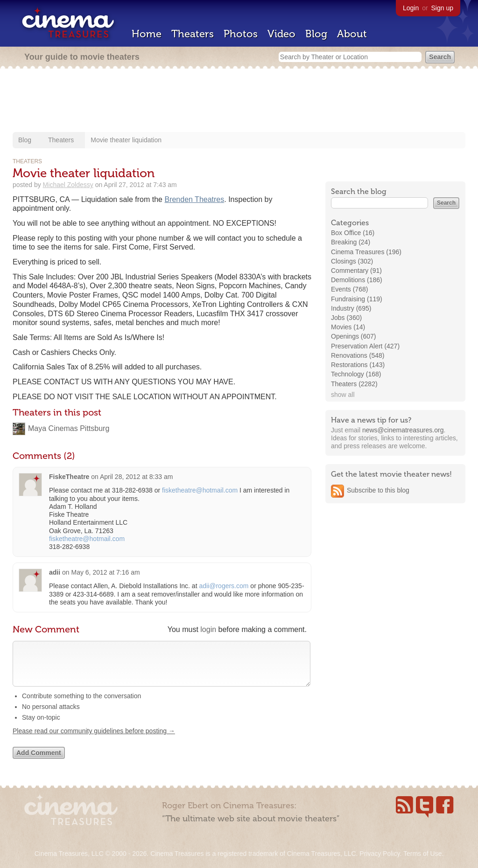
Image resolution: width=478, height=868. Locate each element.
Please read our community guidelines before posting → (94, 740)
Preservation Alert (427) (365, 346)
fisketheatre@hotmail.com (200, 490)
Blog (316, 34)
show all (343, 395)
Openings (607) (354, 336)
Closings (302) (352, 261)
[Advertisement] (239, 101)
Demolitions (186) (357, 280)
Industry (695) (351, 308)
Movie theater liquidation (126, 140)
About (352, 34)
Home (147, 34)
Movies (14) (348, 327)
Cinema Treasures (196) (366, 252)
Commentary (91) (356, 271)
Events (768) (349, 289)
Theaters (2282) (354, 384)
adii (55, 572)
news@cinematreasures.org (403, 430)
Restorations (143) (358, 365)
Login (411, 8)
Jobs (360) (346, 318)
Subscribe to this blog (378, 490)
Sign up (442, 8)
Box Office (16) (353, 233)
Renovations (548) (358, 355)
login (208, 629)
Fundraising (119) (357, 299)
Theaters (193, 34)
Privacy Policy (380, 854)
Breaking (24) (351, 242)
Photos (241, 34)
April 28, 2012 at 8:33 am (136, 477)
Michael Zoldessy (68, 185)
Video (281, 34)
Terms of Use (422, 854)
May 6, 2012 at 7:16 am (105, 572)
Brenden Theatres (194, 199)
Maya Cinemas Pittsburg (69, 428)
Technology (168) (356, 374)
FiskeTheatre (69, 477)
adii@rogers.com (224, 586)
